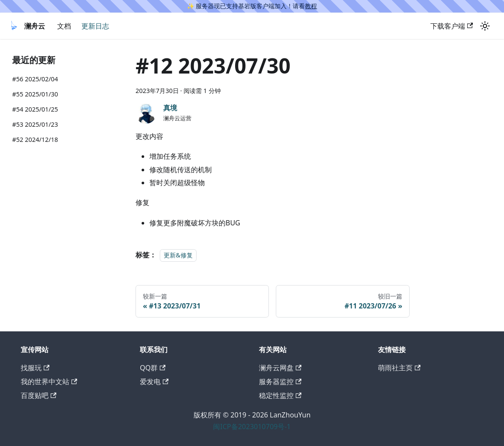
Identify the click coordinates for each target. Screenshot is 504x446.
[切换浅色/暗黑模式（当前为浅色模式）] (485, 26)
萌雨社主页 (399, 368)
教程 (311, 6)
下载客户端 (452, 26)
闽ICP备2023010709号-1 (252, 427)
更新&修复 (178, 255)
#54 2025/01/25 (35, 109)
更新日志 (95, 26)
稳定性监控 (280, 395)
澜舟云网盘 (280, 368)
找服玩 (35, 368)
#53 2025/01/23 (35, 124)
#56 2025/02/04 (35, 79)
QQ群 (153, 368)
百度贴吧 (39, 395)
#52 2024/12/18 (35, 140)
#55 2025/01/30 (35, 94)
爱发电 (154, 382)
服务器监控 (280, 382)
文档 (64, 26)
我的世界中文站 (49, 382)
